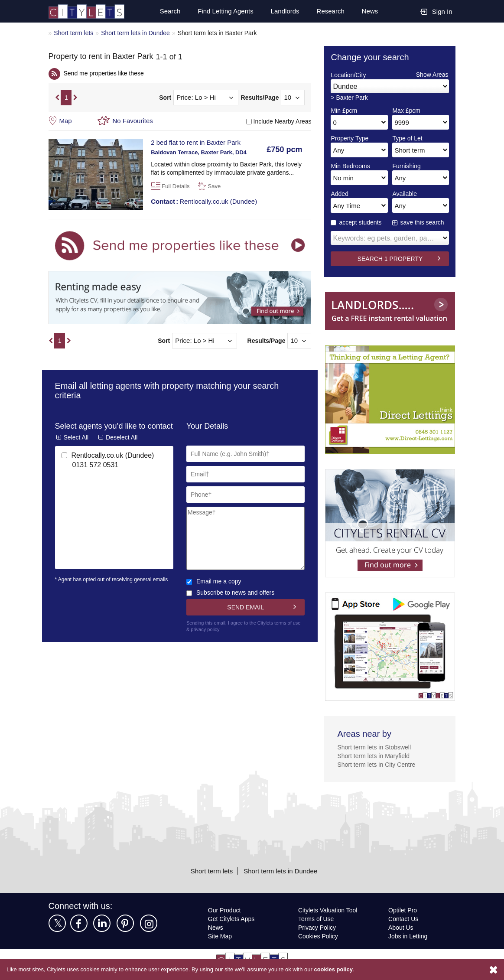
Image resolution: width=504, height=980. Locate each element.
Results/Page (260, 98)
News (370, 11)
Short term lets (74, 33)
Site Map (220, 936)
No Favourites (133, 120)
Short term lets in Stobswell (376, 747)
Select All (76, 446)
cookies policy (346, 970)
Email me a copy (214, 581)
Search (166, 11)
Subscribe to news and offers (232, 592)
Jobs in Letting (408, 936)
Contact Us (404, 919)
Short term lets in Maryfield (376, 756)
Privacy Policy (317, 927)
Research (330, 11)
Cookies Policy (318, 936)
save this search (423, 222)
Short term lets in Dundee (140, 33)
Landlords (284, 11)
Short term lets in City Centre (378, 764)
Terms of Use (317, 919)
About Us (401, 927)
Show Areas (432, 74)
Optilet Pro (404, 910)
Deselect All (122, 446)
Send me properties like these (106, 73)
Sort (165, 98)
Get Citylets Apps (232, 919)
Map (66, 120)
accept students (357, 222)
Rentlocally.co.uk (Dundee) (205, 201)
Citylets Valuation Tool (329, 910)
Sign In (436, 11)
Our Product (225, 910)
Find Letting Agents (222, 11)
